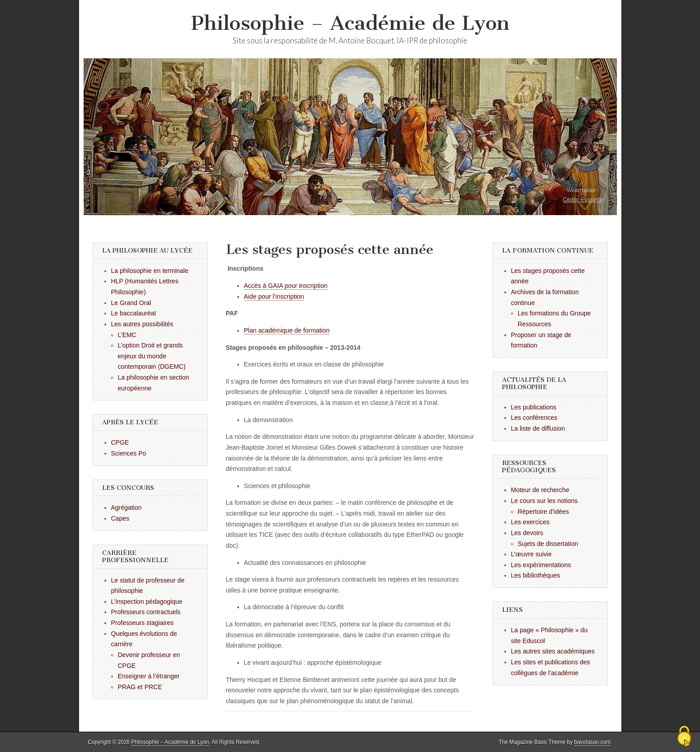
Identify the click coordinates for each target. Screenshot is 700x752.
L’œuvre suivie (531, 554)
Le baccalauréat (134, 313)
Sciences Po (129, 453)
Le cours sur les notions (545, 501)
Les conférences (534, 418)
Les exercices (531, 522)
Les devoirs (527, 533)
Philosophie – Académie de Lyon (350, 23)
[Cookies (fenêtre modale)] (684, 737)
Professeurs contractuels (146, 612)
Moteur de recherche (540, 490)
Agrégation (127, 508)
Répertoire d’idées (544, 512)
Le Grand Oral (131, 303)
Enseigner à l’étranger (149, 676)
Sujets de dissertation (548, 544)
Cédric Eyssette (583, 200)
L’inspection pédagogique (147, 602)
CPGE (120, 442)
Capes (120, 518)
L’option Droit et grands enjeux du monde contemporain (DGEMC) (152, 356)
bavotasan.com (593, 742)
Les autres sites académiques (553, 651)
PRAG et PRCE (140, 687)
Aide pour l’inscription (274, 296)
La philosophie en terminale (150, 271)
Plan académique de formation (287, 330)
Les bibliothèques (536, 575)
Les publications (534, 407)
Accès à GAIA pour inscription (286, 286)
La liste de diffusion (538, 428)
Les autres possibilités (142, 324)
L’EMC (127, 335)
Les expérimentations (541, 565)
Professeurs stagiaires (143, 623)
